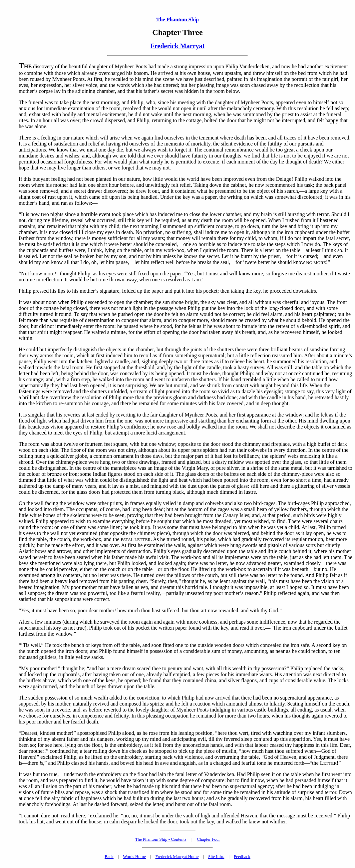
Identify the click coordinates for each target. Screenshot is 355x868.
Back (109, 857)
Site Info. (216, 857)
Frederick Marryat (177, 46)
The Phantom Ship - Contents (161, 839)
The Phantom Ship (177, 19)
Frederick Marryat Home (177, 857)
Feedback (242, 857)
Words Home (134, 857)
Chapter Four (208, 839)
